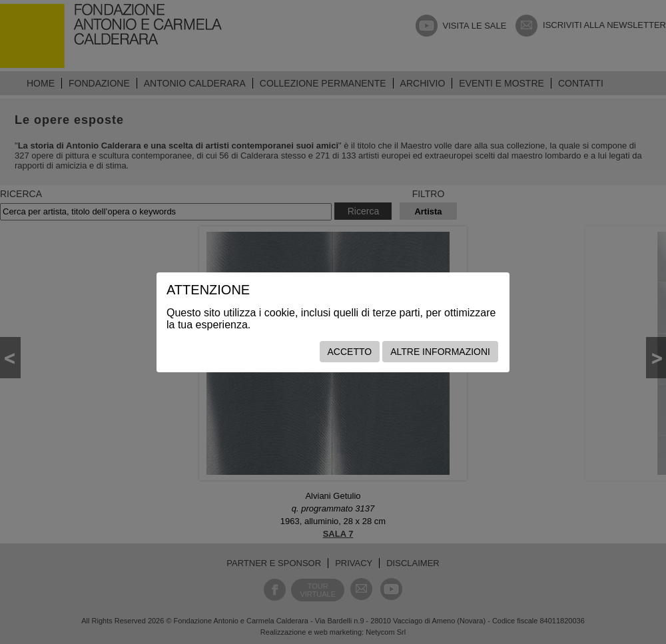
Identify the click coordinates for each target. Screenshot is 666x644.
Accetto (350, 352)
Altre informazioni (440, 352)
